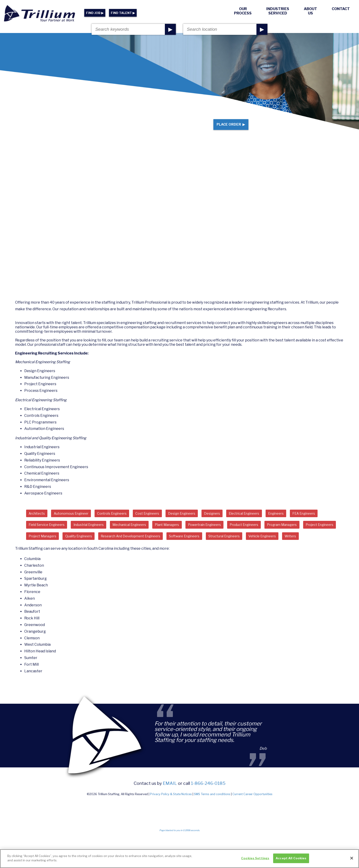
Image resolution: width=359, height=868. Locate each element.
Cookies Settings (255, 858)
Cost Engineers (164, 521)
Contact (341, 9)
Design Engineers (202, 521)
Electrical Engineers (272, 521)
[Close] (352, 858)
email (170, 806)
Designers (236, 521)
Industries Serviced (278, 11)
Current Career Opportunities (252, 817)
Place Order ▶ (227, 128)
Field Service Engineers (85, 533)
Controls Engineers (124, 521)
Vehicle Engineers (91, 558)
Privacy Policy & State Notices (171, 817)
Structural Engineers (47, 558)
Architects (39, 521)
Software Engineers (291, 545)
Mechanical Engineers (180, 533)
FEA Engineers (42, 533)
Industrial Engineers (133, 533)
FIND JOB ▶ (95, 13)
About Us (310, 11)
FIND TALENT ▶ (123, 13)
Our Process (243, 11)
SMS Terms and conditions (212, 817)
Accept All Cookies (291, 858)
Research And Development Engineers (230, 545)
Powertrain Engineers (266, 533)
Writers (123, 558)
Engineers (309, 521)
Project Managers (130, 545)
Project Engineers (89, 545)
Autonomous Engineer (77, 521)
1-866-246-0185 (208, 806)
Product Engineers (311, 533)
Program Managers (46, 545)
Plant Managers (223, 533)
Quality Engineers (171, 545)
